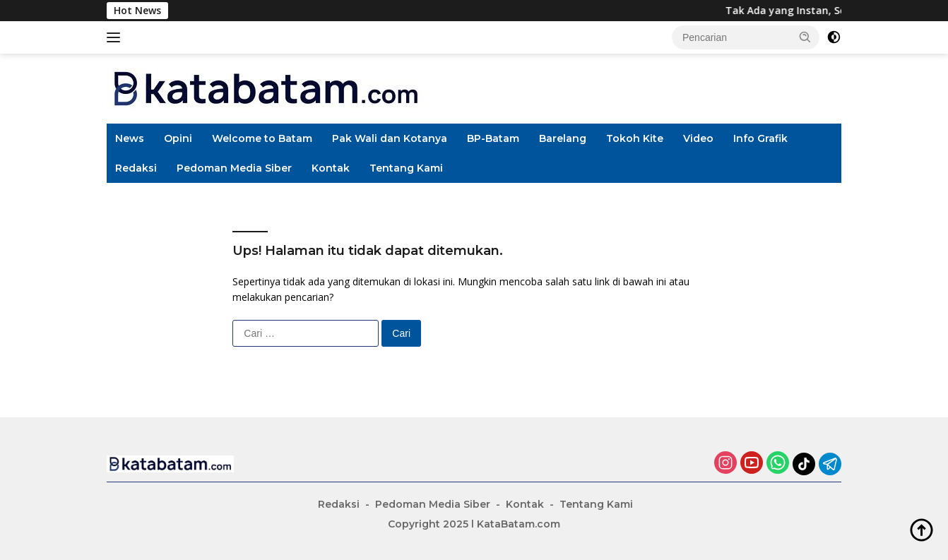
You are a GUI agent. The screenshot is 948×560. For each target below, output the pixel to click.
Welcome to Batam (262, 138)
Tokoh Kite (635, 138)
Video (698, 138)
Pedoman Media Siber (234, 168)
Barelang (563, 138)
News (130, 138)
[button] (805, 37)
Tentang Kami (406, 168)
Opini (178, 138)
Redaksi (136, 168)
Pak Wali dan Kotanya (390, 138)
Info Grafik (760, 138)
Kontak (331, 168)
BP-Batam (493, 138)
